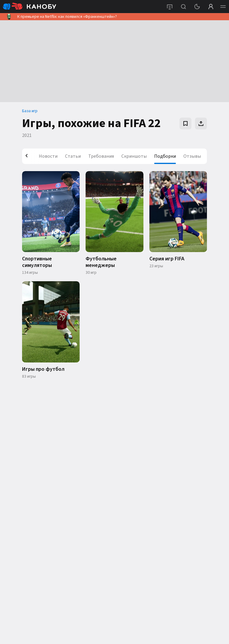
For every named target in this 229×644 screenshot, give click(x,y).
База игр (30, 111)
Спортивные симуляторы (37, 262)
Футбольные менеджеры (101, 262)
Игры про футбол (43, 369)
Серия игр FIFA (167, 259)
